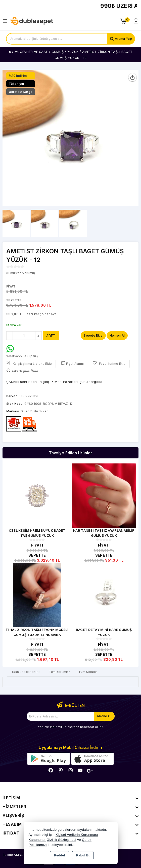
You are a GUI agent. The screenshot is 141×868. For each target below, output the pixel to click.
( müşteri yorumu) (21, 273)
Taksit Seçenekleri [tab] (26, 672)
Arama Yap (123, 39)
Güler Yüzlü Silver (34, 411)
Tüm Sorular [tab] (88, 672)
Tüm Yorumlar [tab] (59, 672)
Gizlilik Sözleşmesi (61, 840)
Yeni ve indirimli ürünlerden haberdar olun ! (70, 727)
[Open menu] (6, 21)
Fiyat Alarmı (72, 363)
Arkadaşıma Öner (22, 371)
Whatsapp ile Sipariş (22, 351)
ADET (51, 336)
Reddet (60, 855)
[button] (133, 138)
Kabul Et (83, 855)
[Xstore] (32, 21)
